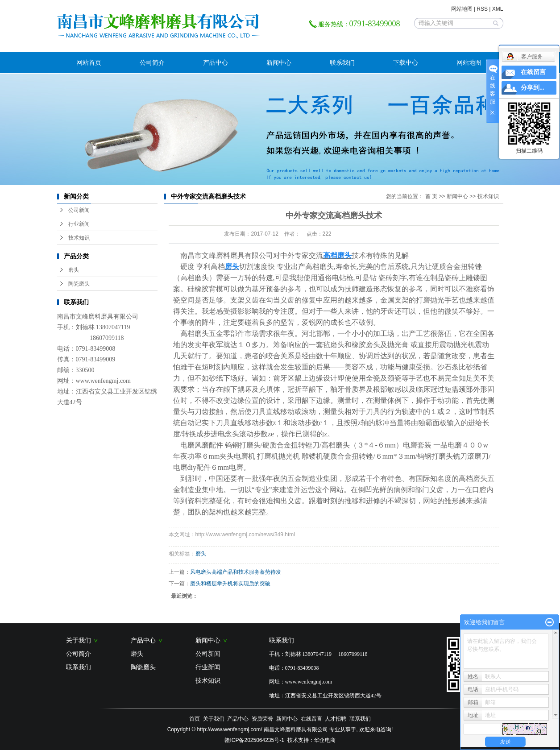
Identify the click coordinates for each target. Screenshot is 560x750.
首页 (195, 719)
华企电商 (325, 740)
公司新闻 (79, 210)
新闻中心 (279, 62)
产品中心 (216, 62)
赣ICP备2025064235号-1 (254, 740)
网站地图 (462, 9)
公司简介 (152, 62)
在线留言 (311, 719)
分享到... (533, 88)
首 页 (431, 196)
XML (498, 9)
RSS (482, 9)
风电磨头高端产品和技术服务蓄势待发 (236, 572)
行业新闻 (79, 224)
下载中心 (406, 62)
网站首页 (89, 62)
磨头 (74, 270)
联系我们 (342, 62)
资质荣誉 (262, 719)
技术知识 (79, 238)
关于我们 (82, 640)
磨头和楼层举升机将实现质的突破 (230, 584)
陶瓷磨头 (79, 284)
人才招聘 (336, 719)
